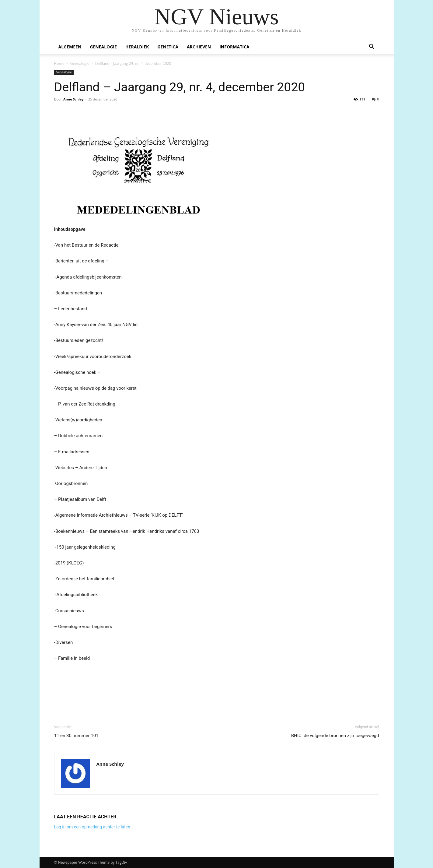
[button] (372, 47)
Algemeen (70, 47)
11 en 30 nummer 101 (76, 736)
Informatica (234, 47)
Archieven (199, 47)
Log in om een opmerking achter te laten (92, 827)
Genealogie (103, 47)
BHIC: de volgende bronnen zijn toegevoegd (335, 736)
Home (59, 63)
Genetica (168, 47)
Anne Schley (73, 99)
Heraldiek (137, 47)
